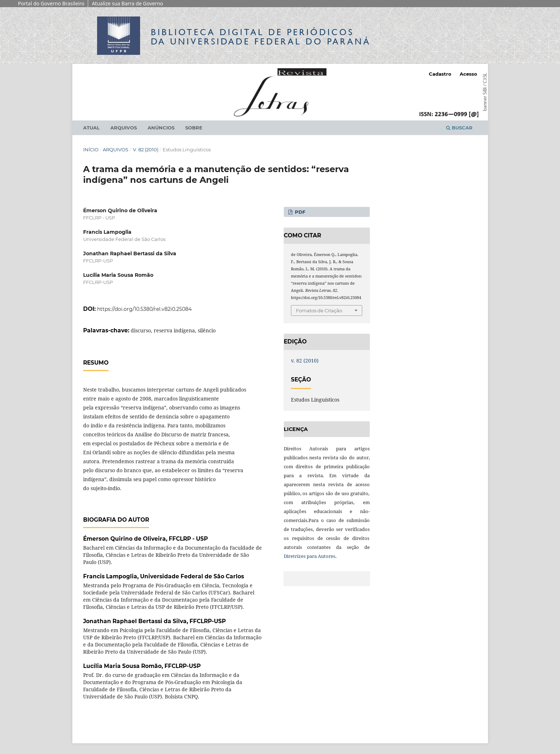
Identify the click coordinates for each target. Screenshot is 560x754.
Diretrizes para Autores (310, 556)
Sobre (194, 128)
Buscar (459, 128)
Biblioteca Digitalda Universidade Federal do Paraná (261, 37)
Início (91, 150)
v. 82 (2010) (146, 150)
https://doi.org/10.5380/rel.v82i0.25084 (144, 309)
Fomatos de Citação (319, 310)
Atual (91, 128)
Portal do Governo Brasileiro (51, 3)
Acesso (468, 74)
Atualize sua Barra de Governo (127, 3)
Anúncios (161, 128)
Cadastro (440, 74)
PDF (299, 212)
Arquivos (124, 128)
